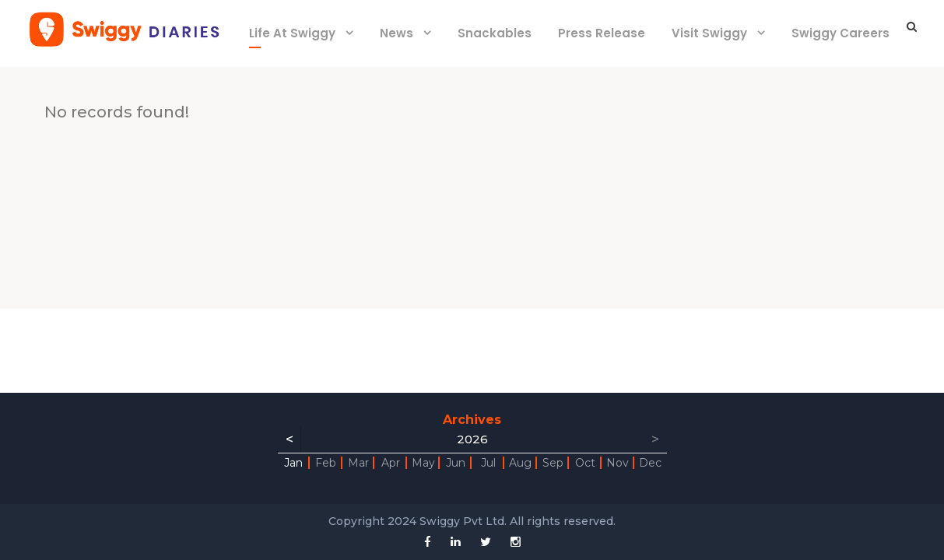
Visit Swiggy (709, 33)
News (397, 33)
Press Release (602, 33)
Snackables (495, 33)
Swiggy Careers (840, 33)
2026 (472, 439)
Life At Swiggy (292, 33)
